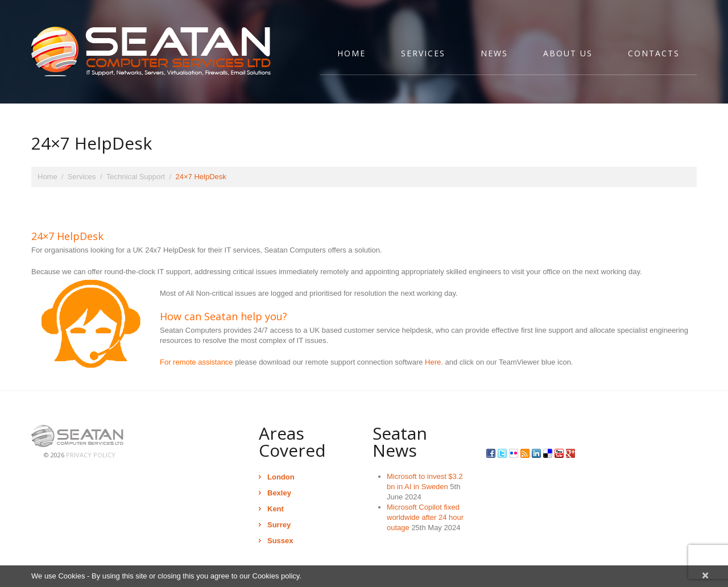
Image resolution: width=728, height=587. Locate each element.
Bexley (279, 493)
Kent (276, 509)
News (494, 53)
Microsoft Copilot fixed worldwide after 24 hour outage (425, 517)
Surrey (279, 525)
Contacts (654, 53)
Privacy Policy (91, 455)
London (281, 477)
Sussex (280, 541)
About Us (568, 53)
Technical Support (136, 177)
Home (351, 53)
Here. (434, 362)
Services (423, 53)
